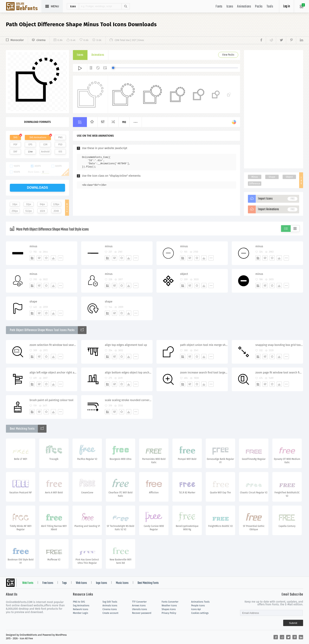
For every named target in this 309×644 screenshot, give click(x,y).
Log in (287, 6)
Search (126, 6)
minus (33, 246)
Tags (64, 583)
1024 (42, 211)
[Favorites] (46, 258)
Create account (110, 613)
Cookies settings (200, 613)
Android (45, 152)
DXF (15, 152)
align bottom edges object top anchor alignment (129, 373)
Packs (259, 7)
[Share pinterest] (291, 40)
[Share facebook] (262, 40)
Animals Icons (110, 606)
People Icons (198, 606)
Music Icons (122, 583)
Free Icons (48, 583)
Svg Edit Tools (110, 602)
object (184, 274)
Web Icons (81, 583)
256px (15, 211)
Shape (272, 177)
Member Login (81, 613)
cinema (41, 40)
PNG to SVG (79, 602)
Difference (255, 184)
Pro (124, 122)
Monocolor (17, 40)
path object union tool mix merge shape (204, 345)
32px (29, 204)
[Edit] (39, 258)
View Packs (228, 55)
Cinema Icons (110, 609)
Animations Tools (200, 602)
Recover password (142, 613)
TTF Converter (139, 602)
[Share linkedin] (300, 40)
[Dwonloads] (53, 258)
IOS (60, 152)
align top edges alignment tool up (126, 345)
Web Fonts (28, 583)
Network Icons (81, 609)
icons (73, 6)
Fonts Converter (170, 602)
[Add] (32, 258)
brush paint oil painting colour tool (51, 400)
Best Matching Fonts (148, 583)
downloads (38, 188)
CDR (45, 145)
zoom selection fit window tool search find (53, 345)
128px (56, 204)
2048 (56, 211)
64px (42, 204)
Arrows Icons (139, 606)
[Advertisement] (274, 109)
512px (29, 211)
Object (289, 177)
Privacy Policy (169, 613)
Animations (244, 7)
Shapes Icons (169, 609)
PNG (60, 137)
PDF (15, 145)
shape (33, 302)
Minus (255, 177)
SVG (15, 137)
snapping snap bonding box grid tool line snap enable (279, 345)
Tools (270, 7)
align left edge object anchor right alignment (53, 373)
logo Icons (101, 583)
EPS (30, 145)
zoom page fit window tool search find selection (279, 373)
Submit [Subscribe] (293, 623)
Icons (230, 7)
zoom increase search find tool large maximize (204, 373)
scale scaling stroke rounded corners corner (129, 400)
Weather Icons (169, 606)
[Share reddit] (271, 40)
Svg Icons (24, 7)
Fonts (219, 7)
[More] (60, 258)
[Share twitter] (281, 40)
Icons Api (196, 609)
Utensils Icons (140, 609)
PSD (60, 145)
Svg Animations (81, 606)
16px (15, 204)
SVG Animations (38, 137)
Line (30, 152)
